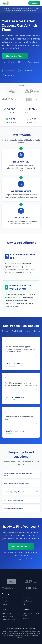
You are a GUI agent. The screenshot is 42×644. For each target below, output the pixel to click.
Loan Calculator (28, 601)
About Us (5, 598)
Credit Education (28, 598)
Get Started (34, 3)
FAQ (24, 604)
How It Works (6, 601)
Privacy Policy (6, 613)
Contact (4, 604)
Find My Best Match (15, 56)
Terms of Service (7, 617)
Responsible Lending (8, 620)
